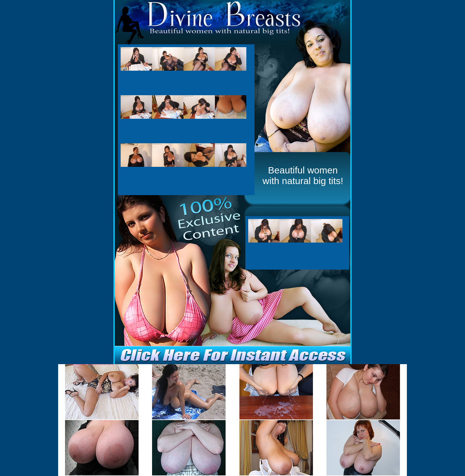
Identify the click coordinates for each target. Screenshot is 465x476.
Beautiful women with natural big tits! (303, 175)
